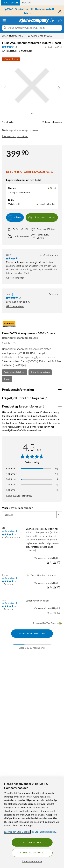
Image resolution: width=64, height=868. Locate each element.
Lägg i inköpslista (52, 122)
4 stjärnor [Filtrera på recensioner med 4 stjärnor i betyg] (11, 474)
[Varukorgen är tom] (60, 20)
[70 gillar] (8, 122)
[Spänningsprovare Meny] (25, 36)
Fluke (7, 379)
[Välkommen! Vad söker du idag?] (34, 28)
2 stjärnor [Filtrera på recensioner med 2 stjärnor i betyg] (11, 484)
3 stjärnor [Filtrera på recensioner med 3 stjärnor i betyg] (11, 479)
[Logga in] (52, 20)
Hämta (15, 217)
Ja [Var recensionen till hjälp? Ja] (48, 562)
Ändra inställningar (32, 861)
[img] (59, 88)
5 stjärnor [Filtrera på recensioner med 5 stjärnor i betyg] (11, 468)
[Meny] (4, 21)
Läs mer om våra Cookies (17, 832)
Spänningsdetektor (15, 372)
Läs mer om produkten (15, 136)
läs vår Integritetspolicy (44, 832)
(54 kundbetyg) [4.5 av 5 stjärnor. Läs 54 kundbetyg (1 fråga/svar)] (10, 51)
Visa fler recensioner (32, 633)
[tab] (10, 3)
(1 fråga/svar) (25, 51)
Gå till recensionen (15, 278)
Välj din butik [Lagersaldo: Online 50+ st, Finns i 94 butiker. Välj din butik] (14, 204)
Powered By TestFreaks (48, 624)
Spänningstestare (40, 372)
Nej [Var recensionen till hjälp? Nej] (55, 562)
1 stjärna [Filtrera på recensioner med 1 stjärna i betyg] (11, 490)
